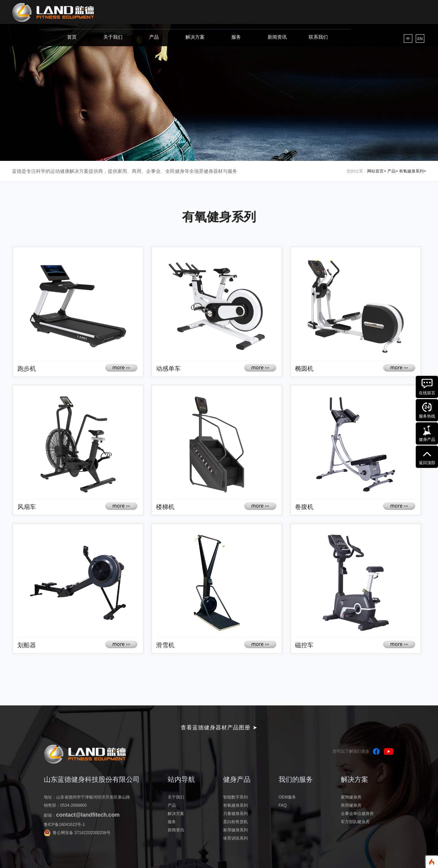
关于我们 (113, 37)
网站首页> (377, 171)
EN (420, 39)
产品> (393, 171)
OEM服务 (287, 797)
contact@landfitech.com (88, 815)
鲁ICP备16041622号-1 (64, 825)
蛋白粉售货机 (235, 822)
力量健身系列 (235, 814)
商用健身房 (351, 805)
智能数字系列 (235, 797)
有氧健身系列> (413, 171)
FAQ (283, 805)
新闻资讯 (277, 37)
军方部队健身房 (355, 822)
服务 (236, 37)
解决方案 (195, 37)
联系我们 (318, 37)
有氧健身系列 (235, 805)
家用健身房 (351, 797)
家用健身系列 (235, 830)
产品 (154, 37)
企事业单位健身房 (357, 814)
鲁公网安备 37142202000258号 (82, 833)
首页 (72, 37)
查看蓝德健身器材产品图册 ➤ (219, 727)
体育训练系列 (235, 838)
